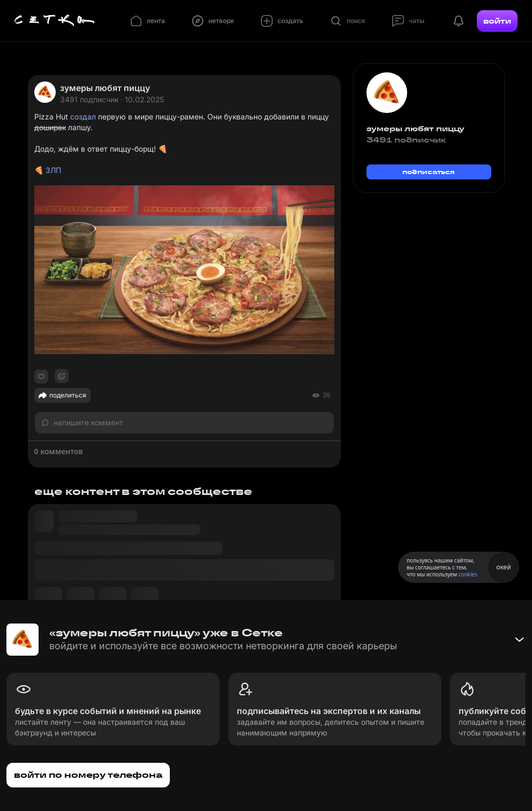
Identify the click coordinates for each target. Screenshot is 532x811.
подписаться (429, 172)
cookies (468, 574)
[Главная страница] (55, 21)
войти (497, 21)
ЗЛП (53, 170)
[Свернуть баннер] (519, 640)
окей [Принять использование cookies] (503, 567)
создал (83, 117)
